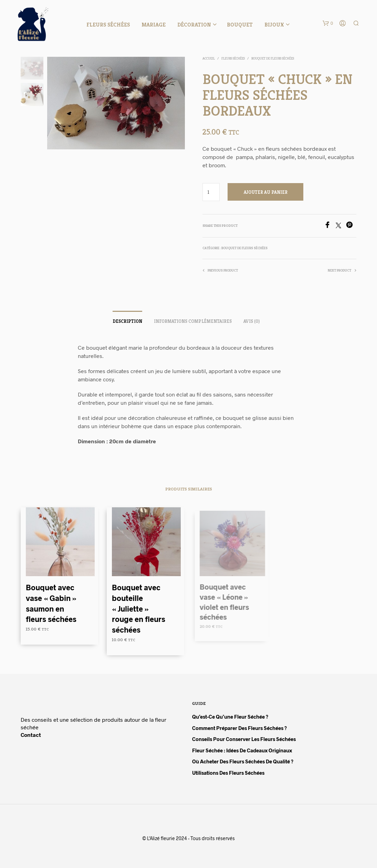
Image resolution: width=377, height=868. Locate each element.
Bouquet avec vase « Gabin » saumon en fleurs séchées (51, 603)
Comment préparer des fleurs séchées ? (239, 728)
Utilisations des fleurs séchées (228, 773)
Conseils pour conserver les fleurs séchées (244, 739)
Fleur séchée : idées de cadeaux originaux (242, 750)
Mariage (154, 25)
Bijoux (274, 25)
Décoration (194, 25)
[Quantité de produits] (211, 192)
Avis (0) (252, 321)
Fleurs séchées (108, 25)
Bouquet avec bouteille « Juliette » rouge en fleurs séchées (139, 606)
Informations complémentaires (193, 321)
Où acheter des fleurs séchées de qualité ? (243, 761)
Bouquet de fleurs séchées (273, 58)
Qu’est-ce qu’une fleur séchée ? (230, 717)
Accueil (209, 58)
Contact (31, 735)
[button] (328, 23)
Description (127, 321)
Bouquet (240, 25)
